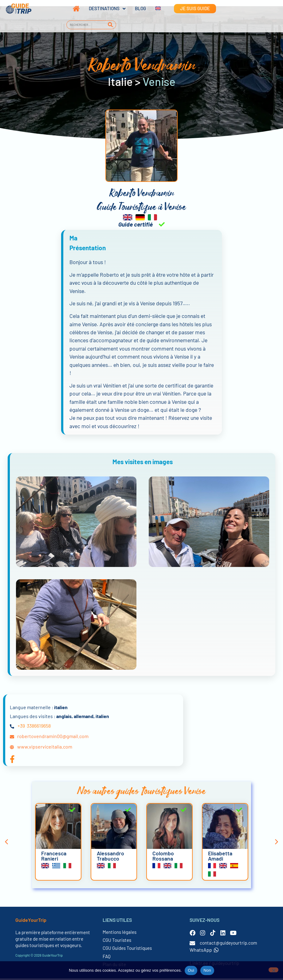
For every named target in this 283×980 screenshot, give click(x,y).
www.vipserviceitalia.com (45, 748)
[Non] (273, 970)
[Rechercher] (110, 25)
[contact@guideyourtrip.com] (192, 945)
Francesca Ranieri (54, 857)
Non (207, 970)
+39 (21, 727)
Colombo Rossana (163, 857)
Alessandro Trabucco (110, 857)
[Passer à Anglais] (153, 9)
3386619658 (39, 727)
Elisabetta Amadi (220, 857)
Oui (191, 970)
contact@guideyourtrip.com (228, 944)
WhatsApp (204, 951)
